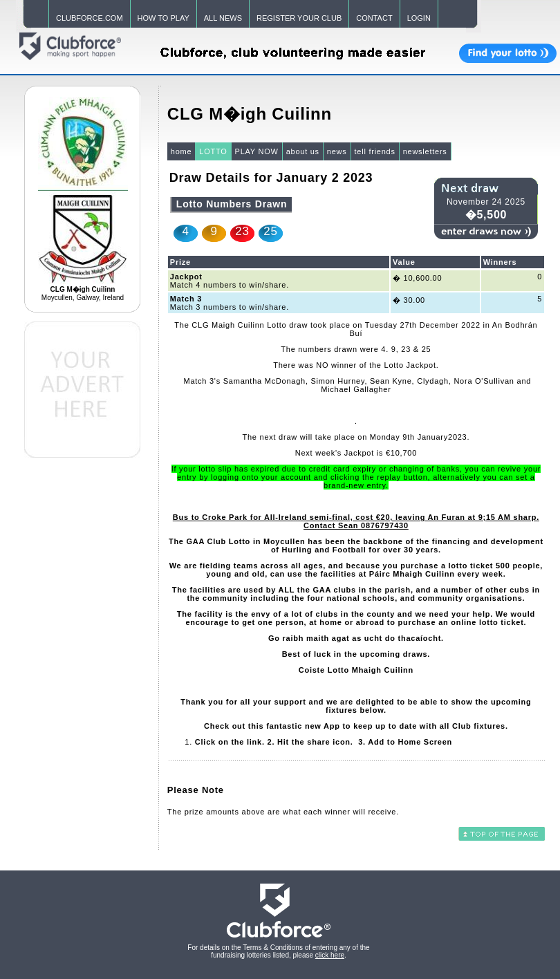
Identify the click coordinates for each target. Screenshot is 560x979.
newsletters (425, 151)
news (337, 151)
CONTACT (374, 18)
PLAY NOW (257, 151)
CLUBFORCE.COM (90, 18)
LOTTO (213, 151)
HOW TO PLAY (164, 18)
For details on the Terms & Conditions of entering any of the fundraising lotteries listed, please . (278, 951)
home (181, 151)
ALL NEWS (223, 18)
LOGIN (419, 18)
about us (303, 151)
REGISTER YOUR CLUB (299, 18)
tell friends (375, 151)
